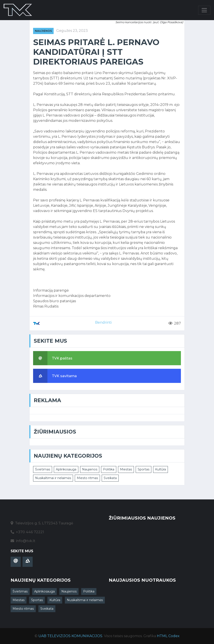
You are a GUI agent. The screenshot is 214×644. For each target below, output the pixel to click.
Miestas (126, 469)
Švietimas (43, 469)
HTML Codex (168, 636)
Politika (109, 469)
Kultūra (160, 469)
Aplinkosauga (66, 469)
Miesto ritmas (87, 478)
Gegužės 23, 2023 (72, 31)
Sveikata (110, 478)
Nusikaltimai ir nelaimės (53, 478)
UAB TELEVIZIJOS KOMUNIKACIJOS (70, 636)
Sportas (144, 469)
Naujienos (43, 31)
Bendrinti (103, 322)
